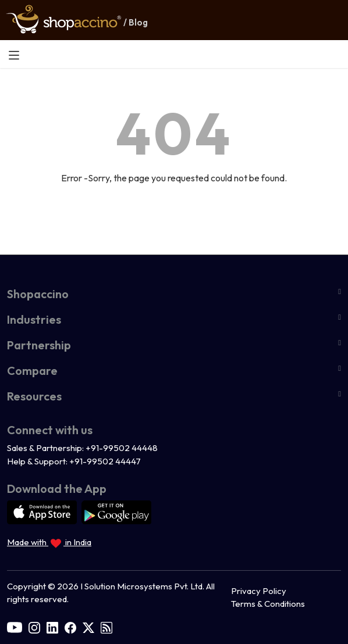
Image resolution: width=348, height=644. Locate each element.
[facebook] (70, 626)
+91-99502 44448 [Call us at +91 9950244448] (122, 448)
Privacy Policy (259, 591)
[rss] (106, 626)
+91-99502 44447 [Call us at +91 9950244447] (105, 461)
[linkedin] (52, 626)
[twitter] (88, 626)
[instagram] (34, 626)
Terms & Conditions (268, 604)
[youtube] (15, 626)
